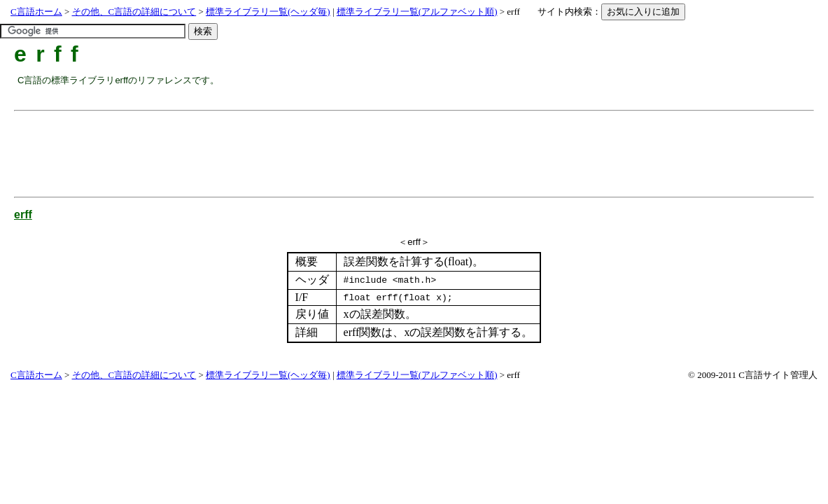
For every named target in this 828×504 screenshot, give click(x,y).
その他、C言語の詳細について (134, 12)
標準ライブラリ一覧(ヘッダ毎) (268, 12)
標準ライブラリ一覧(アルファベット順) (417, 12)
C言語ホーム (36, 12)
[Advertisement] (272, 148)
